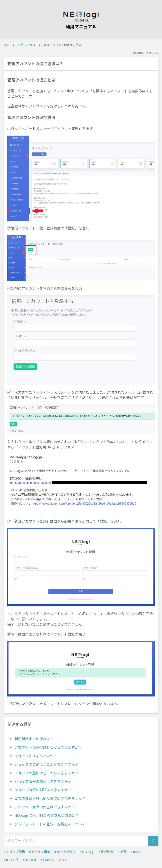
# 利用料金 (106, 852)
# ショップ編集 (40, 852)
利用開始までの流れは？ (34, 739)
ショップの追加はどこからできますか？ (46, 773)
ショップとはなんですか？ (36, 756)
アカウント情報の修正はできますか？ (45, 807)
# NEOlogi (87, 852)
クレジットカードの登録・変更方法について (50, 824)
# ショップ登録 (14, 852)
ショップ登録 (26, 45)
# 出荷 (122, 852)
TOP (6, 45)
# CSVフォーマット (54, 860)
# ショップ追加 (65, 852)
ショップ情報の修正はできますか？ (43, 781)
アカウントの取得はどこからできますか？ (48, 747)
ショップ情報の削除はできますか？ (43, 790)
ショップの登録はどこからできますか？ (46, 764)
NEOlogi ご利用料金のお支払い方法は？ (47, 815)
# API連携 (30, 860)
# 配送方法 (11, 860)
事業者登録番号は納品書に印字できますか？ (50, 798)
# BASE (136, 852)
